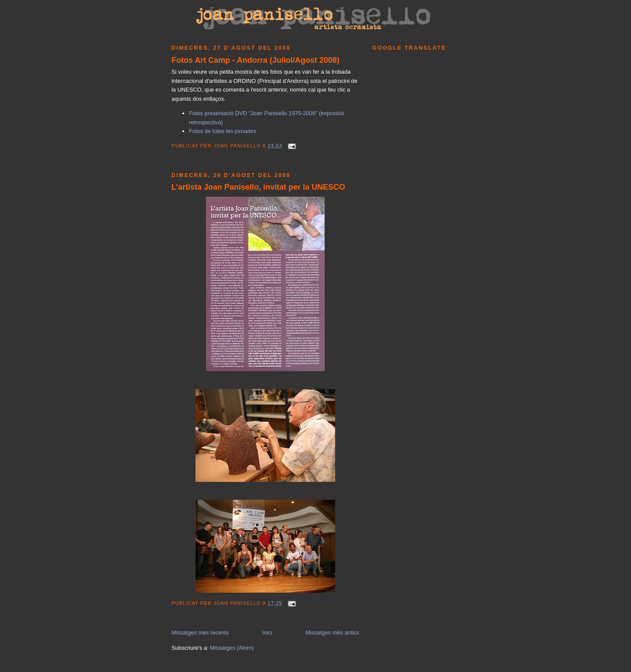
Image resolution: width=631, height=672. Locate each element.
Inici (267, 633)
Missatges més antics (332, 633)
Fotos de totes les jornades (223, 131)
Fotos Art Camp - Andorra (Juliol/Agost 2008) (255, 60)
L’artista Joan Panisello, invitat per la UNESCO (258, 187)
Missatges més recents (200, 633)
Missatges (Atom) (232, 648)
